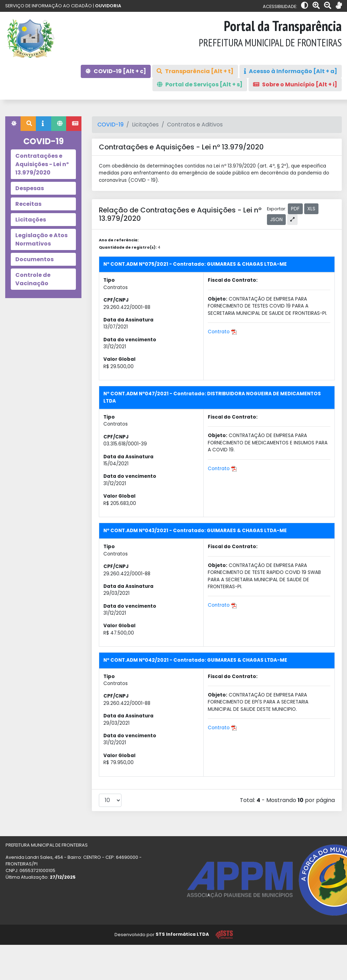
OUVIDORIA (108, 6)
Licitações (31, 220)
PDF (295, 209)
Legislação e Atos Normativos (41, 239)
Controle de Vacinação (33, 279)
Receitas (28, 204)
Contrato (222, 332)
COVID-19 (111, 125)
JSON (276, 219)
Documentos (34, 259)
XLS (311, 209)
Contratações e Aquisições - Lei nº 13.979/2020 (42, 164)
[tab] (13, 124)
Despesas (30, 188)
